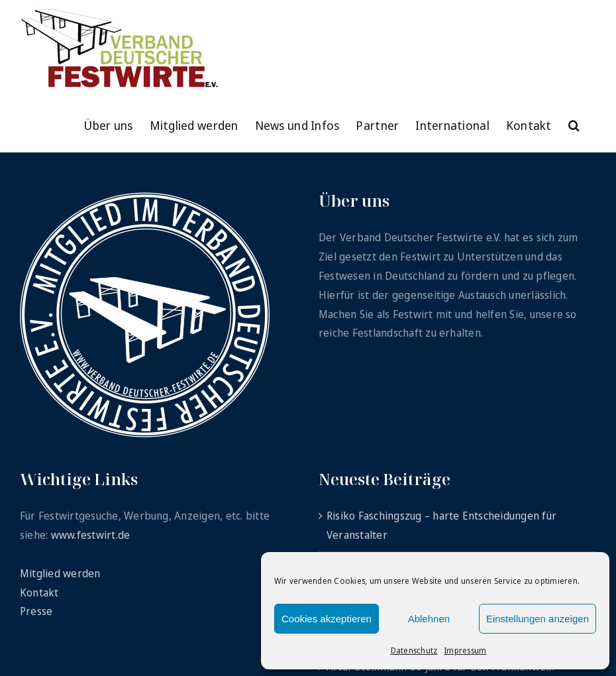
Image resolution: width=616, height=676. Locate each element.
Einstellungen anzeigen (538, 619)
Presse (36, 611)
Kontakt (39, 592)
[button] (574, 124)
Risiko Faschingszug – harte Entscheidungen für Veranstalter (441, 525)
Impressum (465, 650)
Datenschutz (414, 650)
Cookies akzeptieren (327, 619)
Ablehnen (429, 619)
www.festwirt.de (91, 535)
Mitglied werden (60, 573)
